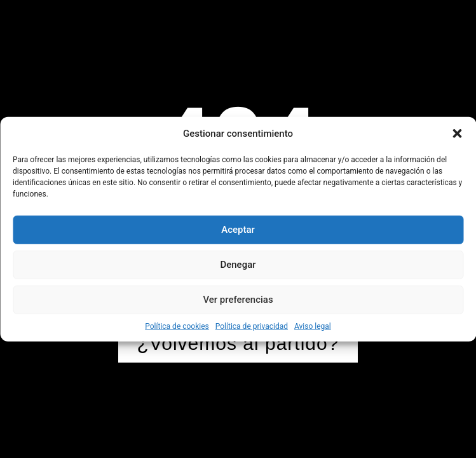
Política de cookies (177, 326)
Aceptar (238, 230)
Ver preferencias (238, 300)
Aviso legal (313, 326)
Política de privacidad (252, 326)
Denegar (238, 265)
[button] (457, 134)
